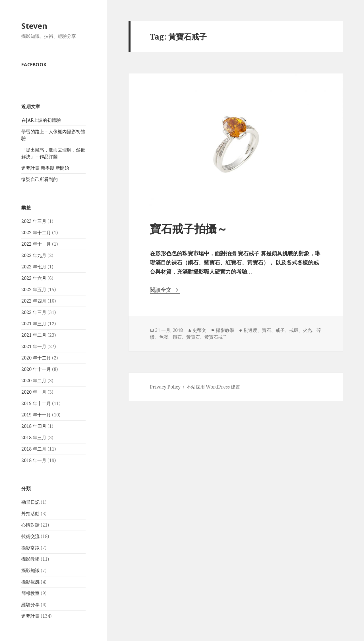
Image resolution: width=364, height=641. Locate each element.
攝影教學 (30, 559)
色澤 (164, 337)
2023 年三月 (34, 221)
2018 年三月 (34, 437)
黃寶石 (193, 337)
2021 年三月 (34, 324)
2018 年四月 (34, 426)
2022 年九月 (34, 255)
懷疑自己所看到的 (40, 179)
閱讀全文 (165, 290)
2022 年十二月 (36, 233)
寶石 (266, 330)
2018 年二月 (34, 449)
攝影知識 (30, 570)
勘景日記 (30, 502)
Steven (34, 26)
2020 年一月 (34, 392)
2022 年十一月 (36, 244)
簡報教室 (30, 593)
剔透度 (251, 330)
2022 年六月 (34, 278)
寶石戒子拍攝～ (189, 228)
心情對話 (30, 525)
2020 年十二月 (36, 358)
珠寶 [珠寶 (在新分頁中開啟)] (188, 253)
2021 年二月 (34, 335)
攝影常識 (30, 548)
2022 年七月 (34, 267)
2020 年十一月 (36, 369)
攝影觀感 (30, 582)
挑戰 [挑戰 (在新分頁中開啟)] (288, 253)
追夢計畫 (30, 616)
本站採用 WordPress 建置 (213, 387)
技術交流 (30, 536)
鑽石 (177, 337)
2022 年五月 (34, 289)
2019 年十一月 (36, 415)
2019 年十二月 (36, 403)
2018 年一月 (34, 460)
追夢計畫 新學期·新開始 (45, 168)
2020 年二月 (34, 381)
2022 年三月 (34, 312)
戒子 (280, 330)
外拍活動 (30, 513)
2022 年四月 (34, 301)
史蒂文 (199, 330)
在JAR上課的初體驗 (41, 120)
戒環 (294, 330)
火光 (307, 330)
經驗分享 (30, 605)
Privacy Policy (165, 387)
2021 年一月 (34, 346)
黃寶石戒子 (216, 337)
